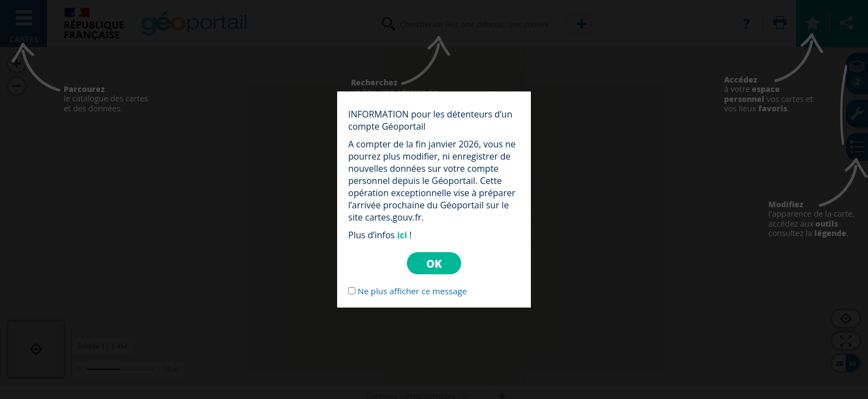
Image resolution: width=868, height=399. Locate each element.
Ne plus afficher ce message (412, 291)
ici (402, 235)
